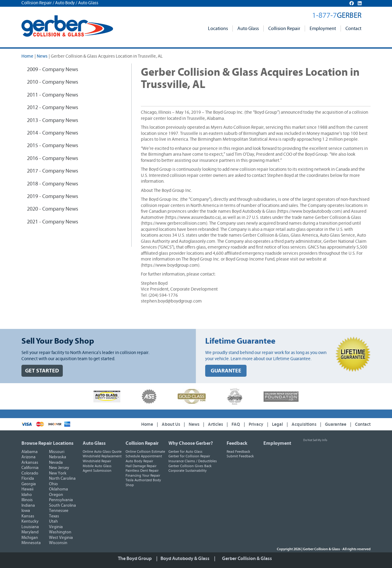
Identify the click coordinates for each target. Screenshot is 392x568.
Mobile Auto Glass (97, 466)
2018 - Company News (53, 184)
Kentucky (30, 521)
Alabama (30, 452)
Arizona (28, 457)
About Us (171, 424)
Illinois (27, 500)
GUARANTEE (226, 371)
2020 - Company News (53, 209)
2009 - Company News (53, 70)
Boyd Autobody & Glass (185, 558)
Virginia (56, 527)
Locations (218, 29)
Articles (215, 424)
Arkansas (30, 463)
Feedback (237, 443)
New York (58, 473)
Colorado (30, 473)
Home (27, 56)
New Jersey (59, 468)
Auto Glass (248, 29)
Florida (28, 478)
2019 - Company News (53, 196)
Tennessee (59, 511)
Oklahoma (58, 489)
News (42, 56)
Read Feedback (238, 452)
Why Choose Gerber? (191, 443)
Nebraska (58, 457)
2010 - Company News (53, 82)
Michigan (30, 538)
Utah (53, 521)
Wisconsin (58, 543)
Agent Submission (97, 471)
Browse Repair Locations (47, 443)
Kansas (28, 516)
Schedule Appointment (144, 456)
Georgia (29, 484)
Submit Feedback (240, 456)
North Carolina (62, 478)
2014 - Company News (53, 133)
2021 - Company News (53, 222)
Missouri (57, 452)
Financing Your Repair (143, 475)
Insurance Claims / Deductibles (193, 461)
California (30, 468)
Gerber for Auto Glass (185, 452)
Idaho (27, 495)
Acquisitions (304, 424)
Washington (60, 532)
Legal (277, 424)
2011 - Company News (53, 95)
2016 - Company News (53, 158)
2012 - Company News (53, 108)
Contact (353, 29)
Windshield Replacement (102, 456)
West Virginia (61, 538)
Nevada (56, 463)
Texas (54, 516)
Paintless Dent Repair (142, 471)
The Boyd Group (135, 558)
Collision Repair (284, 29)
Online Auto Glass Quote (102, 452)
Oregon (56, 495)
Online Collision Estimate (145, 452)
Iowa (26, 511)
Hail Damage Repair (141, 466)
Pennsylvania (61, 500)
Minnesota (31, 543)
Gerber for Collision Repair (189, 456)
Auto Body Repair (139, 461)
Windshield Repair (97, 461)
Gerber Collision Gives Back (190, 466)
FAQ (236, 424)
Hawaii (27, 489)
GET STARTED (42, 371)
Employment (323, 29)
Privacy (256, 424)
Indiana (28, 505)
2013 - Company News (53, 120)
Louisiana (30, 527)
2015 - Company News (53, 146)
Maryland (30, 532)
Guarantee (336, 424)
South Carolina (62, 505)
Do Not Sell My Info (315, 440)
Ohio (53, 484)
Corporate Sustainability (188, 471)
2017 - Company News (53, 171)
